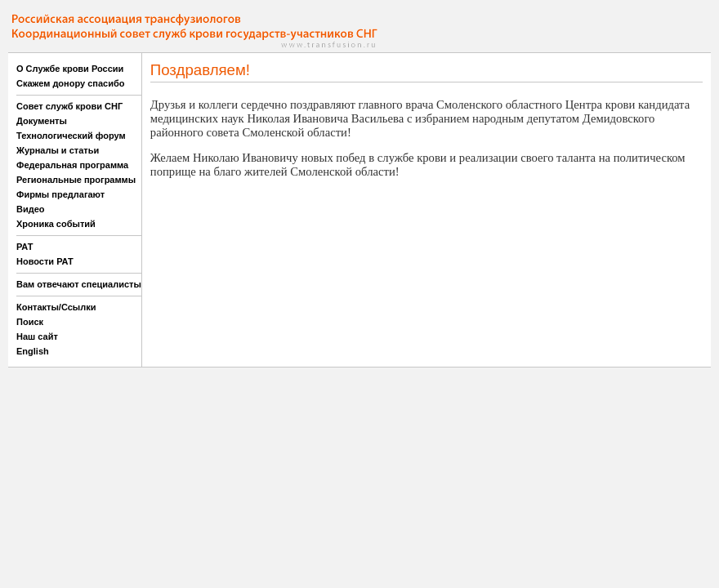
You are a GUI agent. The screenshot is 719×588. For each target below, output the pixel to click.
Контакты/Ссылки (56, 307)
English (33, 351)
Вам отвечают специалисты (79, 284)
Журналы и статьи (58, 150)
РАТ (25, 247)
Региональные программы (76, 180)
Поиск (30, 322)
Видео (31, 209)
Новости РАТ (45, 261)
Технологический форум (71, 136)
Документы (42, 121)
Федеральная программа (72, 165)
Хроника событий (56, 224)
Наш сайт (37, 336)
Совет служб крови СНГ (69, 106)
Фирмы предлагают (60, 194)
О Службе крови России (70, 69)
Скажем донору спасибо (70, 83)
